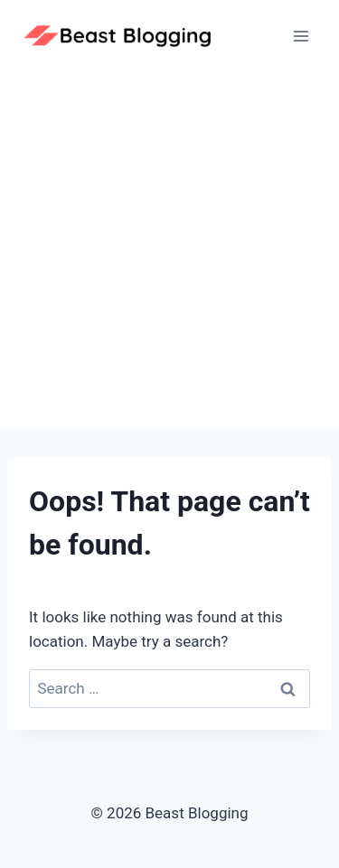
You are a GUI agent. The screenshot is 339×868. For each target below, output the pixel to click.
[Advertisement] (169, 251)
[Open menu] (301, 36)
